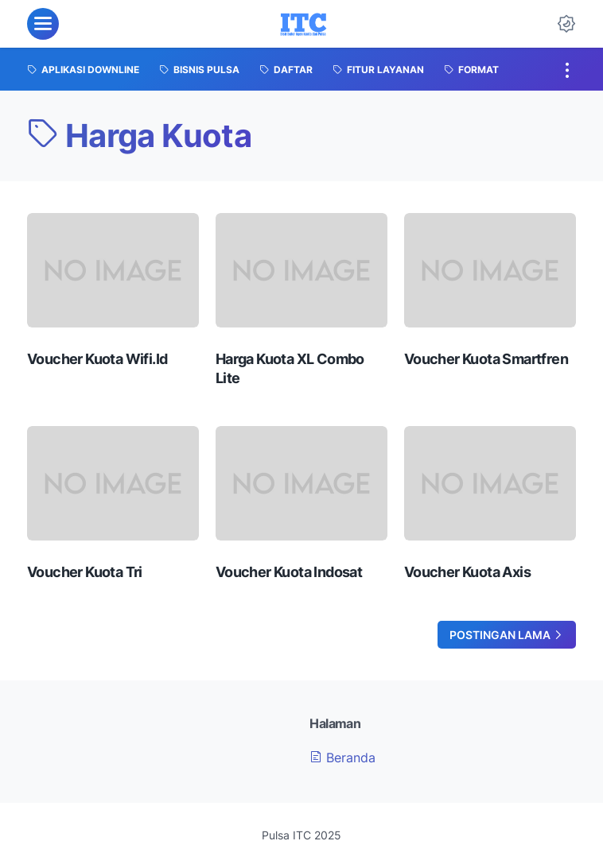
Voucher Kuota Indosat (289, 572)
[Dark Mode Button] (566, 24)
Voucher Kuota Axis (467, 572)
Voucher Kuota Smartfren (486, 359)
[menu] (43, 24)
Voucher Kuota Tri (85, 572)
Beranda (342, 758)
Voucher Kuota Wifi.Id (97, 359)
